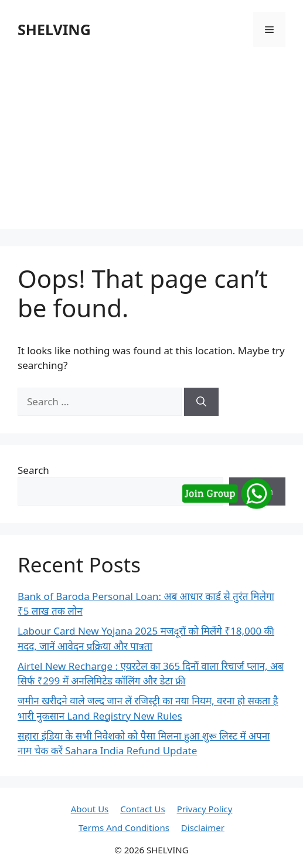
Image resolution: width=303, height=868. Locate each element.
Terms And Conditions (124, 828)
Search (33, 470)
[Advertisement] (151, 147)
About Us (90, 809)
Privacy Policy (205, 809)
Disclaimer (203, 828)
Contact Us (142, 809)
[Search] (201, 402)
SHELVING (54, 29)
